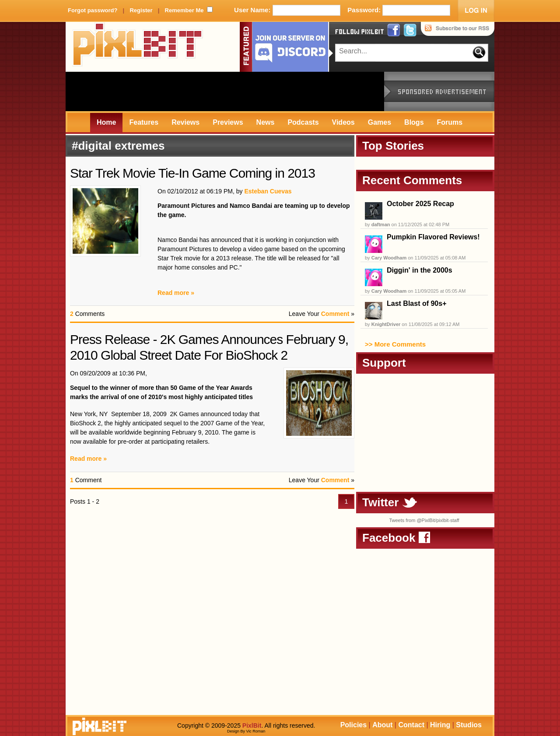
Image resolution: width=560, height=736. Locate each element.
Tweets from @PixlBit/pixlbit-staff (424, 520)
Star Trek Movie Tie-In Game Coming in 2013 (192, 173)
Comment (335, 314)
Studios (469, 725)
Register (141, 10)
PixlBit (138, 47)
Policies (353, 725)
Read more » (176, 293)
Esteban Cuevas (268, 191)
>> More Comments (395, 344)
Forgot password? (93, 10)
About (382, 725)
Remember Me (184, 10)
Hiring (440, 725)
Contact (411, 725)
